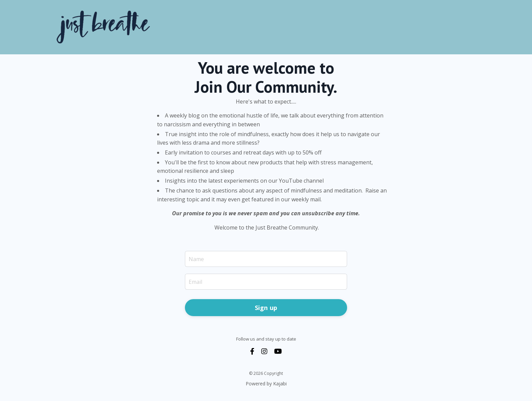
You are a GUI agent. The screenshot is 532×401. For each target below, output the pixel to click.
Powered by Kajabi (266, 384)
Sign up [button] (266, 308)
